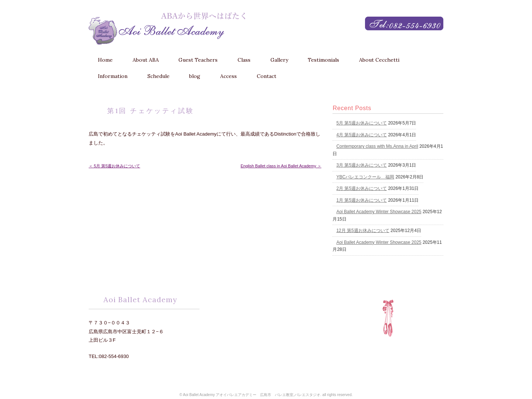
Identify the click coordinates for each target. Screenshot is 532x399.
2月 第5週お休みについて (362, 188)
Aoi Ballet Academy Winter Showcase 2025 (379, 212)
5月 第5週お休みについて (362, 123)
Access (229, 76)
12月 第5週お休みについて (363, 231)
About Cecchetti (379, 60)
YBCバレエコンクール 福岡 (365, 177)
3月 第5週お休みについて (362, 165)
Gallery (279, 60)
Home (105, 60)
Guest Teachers (198, 60)
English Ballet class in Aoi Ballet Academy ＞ (281, 166)
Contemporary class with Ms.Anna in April (377, 146)
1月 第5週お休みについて (362, 200)
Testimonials (323, 60)
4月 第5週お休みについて (362, 135)
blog (195, 76)
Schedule (158, 76)
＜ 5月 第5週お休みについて (114, 166)
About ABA (146, 60)
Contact (267, 76)
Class (244, 60)
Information (113, 76)
